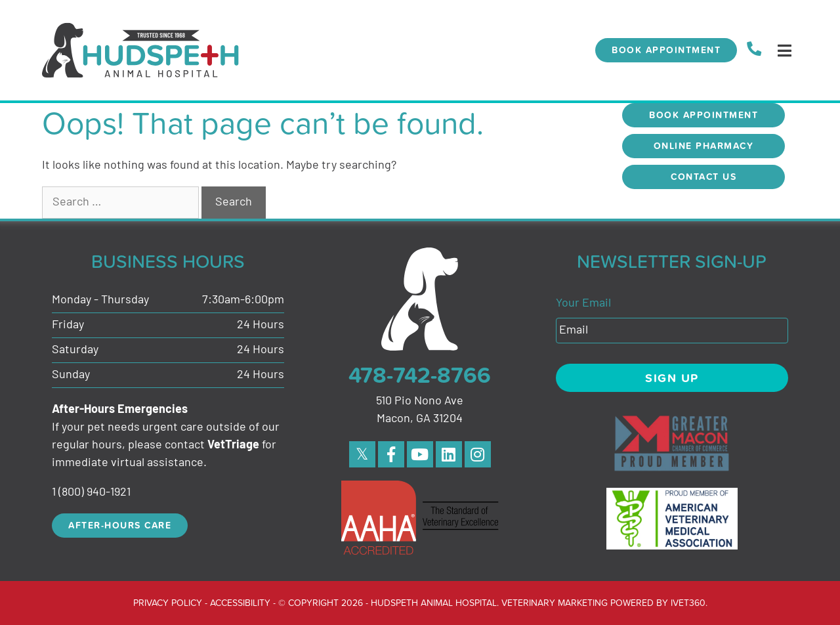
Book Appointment (666, 50)
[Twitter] (362, 454)
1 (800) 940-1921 (91, 493)
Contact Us (703, 177)
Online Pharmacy (704, 146)
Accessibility (240, 602)
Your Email (583, 304)
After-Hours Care (120, 525)
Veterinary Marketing (555, 602)
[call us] (754, 50)
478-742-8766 (420, 375)
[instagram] (478, 454)
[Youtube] (420, 454)
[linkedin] (449, 454)
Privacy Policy (168, 602)
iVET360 (688, 602)
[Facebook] (391, 454)
